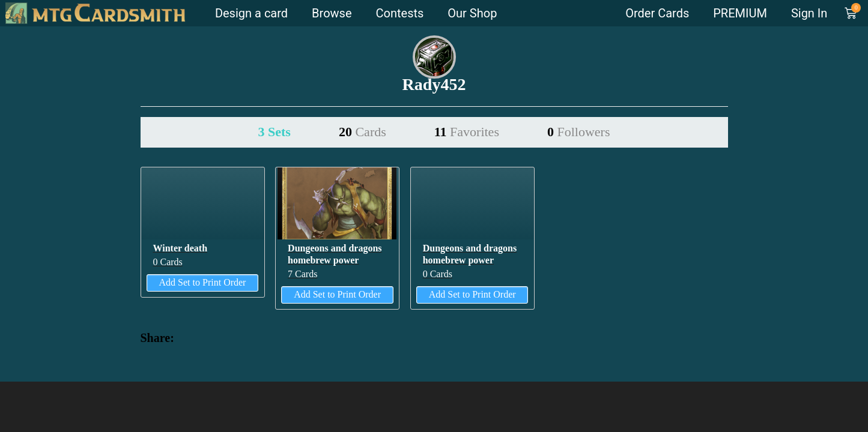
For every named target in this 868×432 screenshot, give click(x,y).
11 (467, 132)
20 (363, 132)
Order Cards (657, 13)
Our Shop (472, 13)
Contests (400, 13)
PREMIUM (740, 13)
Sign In (809, 13)
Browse (332, 13)
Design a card (251, 13)
